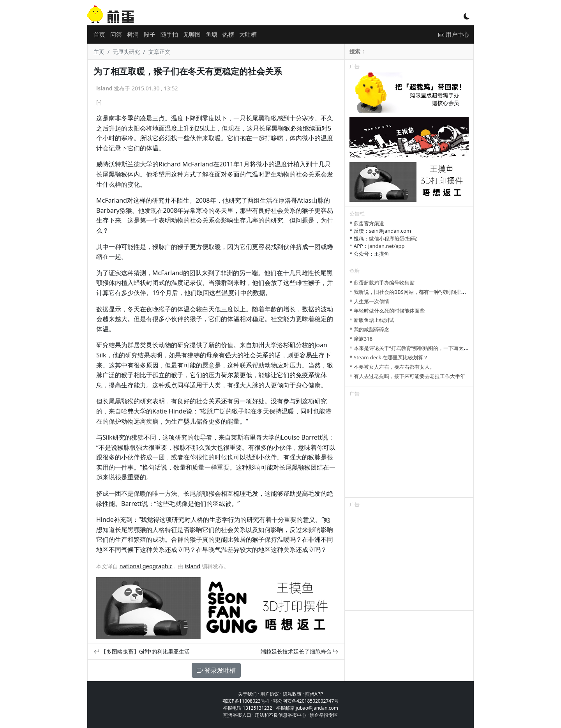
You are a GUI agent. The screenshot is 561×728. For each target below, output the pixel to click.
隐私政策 (292, 694)
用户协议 (270, 694)
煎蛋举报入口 (237, 715)
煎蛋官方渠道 (369, 223)
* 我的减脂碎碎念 (369, 329)
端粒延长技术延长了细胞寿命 (300, 651)
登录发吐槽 (216, 670)
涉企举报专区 (324, 715)
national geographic (146, 566)
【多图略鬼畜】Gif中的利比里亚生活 (142, 651)
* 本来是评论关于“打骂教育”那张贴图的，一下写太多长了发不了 (422, 348)
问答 (116, 34)
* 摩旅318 (361, 339)
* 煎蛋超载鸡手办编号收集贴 (382, 283)
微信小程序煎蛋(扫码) (393, 239)
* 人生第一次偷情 (369, 301)
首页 (99, 34)
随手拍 (169, 34)
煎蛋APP (314, 694)
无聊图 (192, 34)
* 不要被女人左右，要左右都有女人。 (392, 367)
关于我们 (247, 694)
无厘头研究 (126, 52)
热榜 (228, 34)
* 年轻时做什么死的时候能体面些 (387, 311)
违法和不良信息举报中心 (280, 715)
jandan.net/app (386, 246)
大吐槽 (248, 34)
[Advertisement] (409, 449)
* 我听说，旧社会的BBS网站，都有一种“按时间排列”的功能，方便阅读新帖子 (437, 292)
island (104, 88)
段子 (150, 34)
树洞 (133, 34)
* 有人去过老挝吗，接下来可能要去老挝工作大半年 (407, 376)
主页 (99, 52)
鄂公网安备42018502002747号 (306, 701)
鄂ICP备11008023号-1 (246, 701)
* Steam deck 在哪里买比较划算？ (389, 357)
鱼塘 (212, 34)
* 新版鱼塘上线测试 (372, 320)
